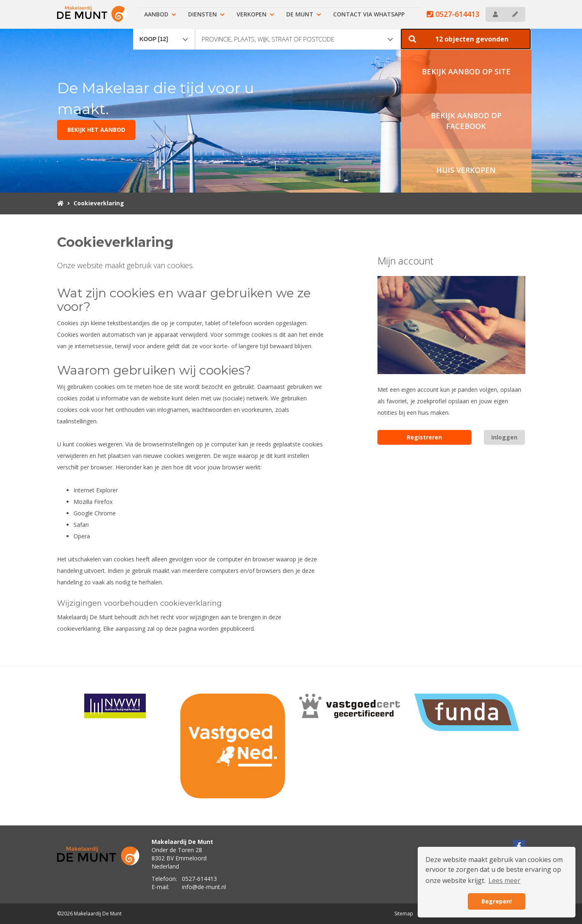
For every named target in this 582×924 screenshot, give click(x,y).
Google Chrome (95, 513)
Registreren (424, 437)
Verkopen (255, 14)
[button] (466, 39)
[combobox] (164, 35)
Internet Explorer (96, 490)
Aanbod (160, 14)
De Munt (304, 14)
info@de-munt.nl (204, 887)
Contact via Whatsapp (369, 14)
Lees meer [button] (504, 880)
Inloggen (504, 437)
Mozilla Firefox (93, 502)
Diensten (206, 14)
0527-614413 (453, 14)
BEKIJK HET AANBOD (96, 130)
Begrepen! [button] (497, 901)
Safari (81, 525)
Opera (82, 536)
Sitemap (404, 914)
